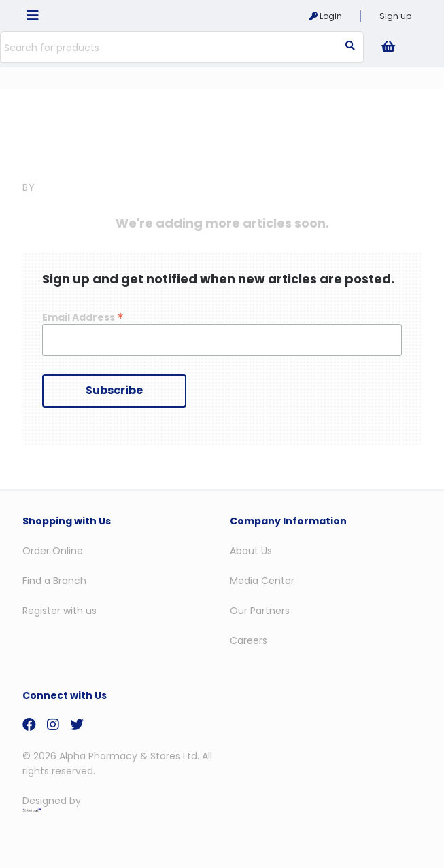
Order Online (53, 551)
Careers (249, 640)
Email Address (83, 317)
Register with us (59, 611)
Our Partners (260, 611)
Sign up (395, 16)
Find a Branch (54, 581)
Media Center (262, 581)
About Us (251, 551)
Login (326, 16)
